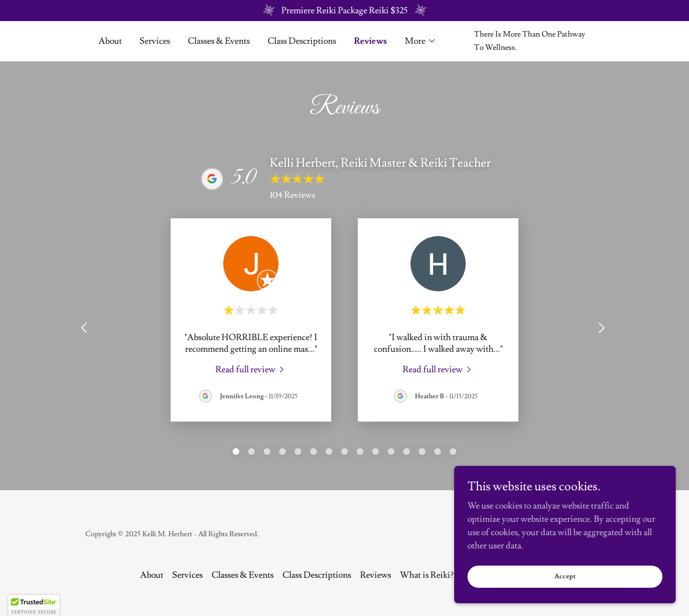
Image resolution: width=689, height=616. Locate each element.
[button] (421, 41)
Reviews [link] (371, 41)
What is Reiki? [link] (427, 575)
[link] (251, 368)
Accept (565, 576)
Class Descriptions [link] (302, 41)
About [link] (110, 41)
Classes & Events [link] (219, 41)
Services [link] (155, 41)
